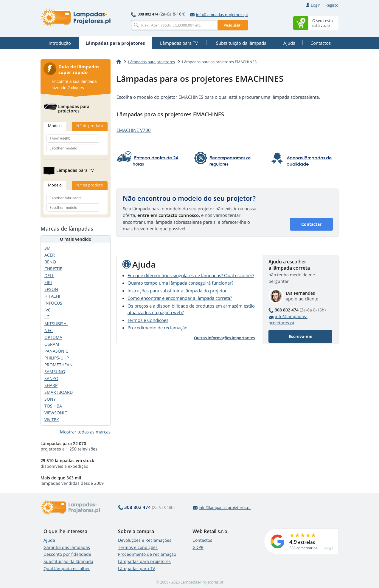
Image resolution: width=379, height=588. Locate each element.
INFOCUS (53, 303)
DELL (49, 276)
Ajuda (49, 540)
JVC (48, 310)
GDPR (198, 547)
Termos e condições (138, 547)
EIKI (48, 282)
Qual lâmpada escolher (67, 568)
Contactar (311, 224)
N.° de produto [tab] (90, 126)
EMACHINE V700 (134, 130)
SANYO (51, 378)
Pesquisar (233, 25)
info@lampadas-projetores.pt (219, 15)
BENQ (50, 262)
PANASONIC (56, 351)
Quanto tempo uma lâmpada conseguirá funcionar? (180, 283)
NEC (49, 330)
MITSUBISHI (56, 324)
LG (47, 317)
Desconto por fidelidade (67, 554)
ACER (50, 255)
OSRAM (52, 344)
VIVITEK (52, 420)
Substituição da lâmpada (68, 561)
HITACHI (52, 296)
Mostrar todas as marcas (85, 432)
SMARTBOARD (59, 392)
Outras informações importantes (224, 338)
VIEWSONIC (56, 413)
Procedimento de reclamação (157, 328)
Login (316, 5)
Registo (332, 5)
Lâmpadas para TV (136, 568)
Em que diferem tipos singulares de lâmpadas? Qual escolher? (191, 275)
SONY (50, 399)
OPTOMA (53, 337)
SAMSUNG (55, 372)
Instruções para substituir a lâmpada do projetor (177, 291)
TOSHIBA (53, 406)
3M (48, 248)
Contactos (202, 540)
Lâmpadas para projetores (152, 62)
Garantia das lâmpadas (67, 547)
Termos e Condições (148, 320)
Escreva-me (300, 336)
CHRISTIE (53, 269)
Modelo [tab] (55, 126)
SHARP (51, 385)
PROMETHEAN (59, 365)
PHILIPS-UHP (57, 358)
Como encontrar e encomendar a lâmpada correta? (180, 298)
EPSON (51, 289)
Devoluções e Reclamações (145, 540)
